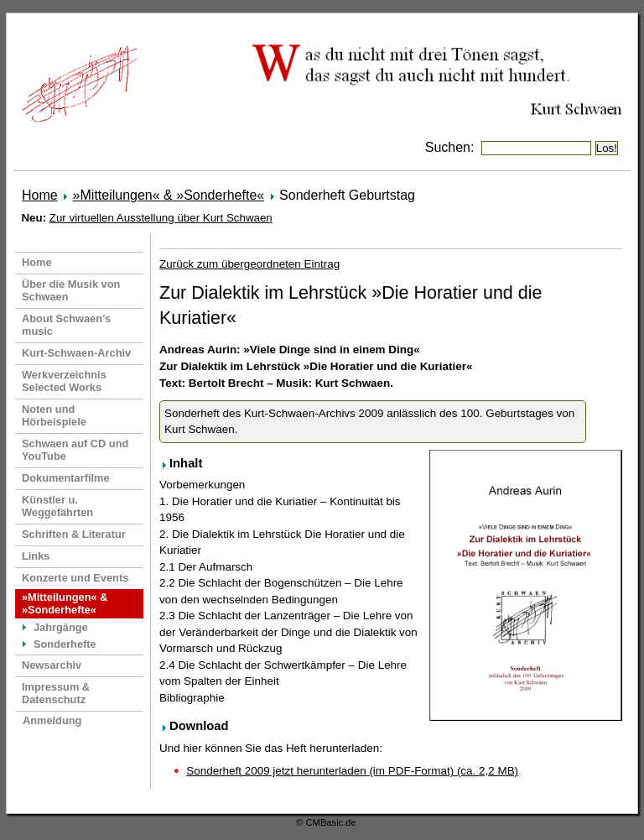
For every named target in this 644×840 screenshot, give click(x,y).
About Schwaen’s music (66, 325)
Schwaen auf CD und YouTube (75, 450)
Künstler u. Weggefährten (57, 506)
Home (40, 195)
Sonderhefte (65, 644)
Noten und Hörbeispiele (54, 415)
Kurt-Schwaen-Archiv (76, 353)
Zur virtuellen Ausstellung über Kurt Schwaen (161, 218)
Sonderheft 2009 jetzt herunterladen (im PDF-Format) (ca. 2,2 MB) (352, 771)
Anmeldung (52, 720)
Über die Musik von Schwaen (71, 290)
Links (36, 556)
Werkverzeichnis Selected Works (64, 381)
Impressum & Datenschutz (56, 693)
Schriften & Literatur (74, 534)
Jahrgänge (61, 627)
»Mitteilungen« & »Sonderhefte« (169, 195)
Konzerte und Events (75, 578)
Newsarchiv (52, 665)
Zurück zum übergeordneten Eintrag (249, 264)
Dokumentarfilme (66, 478)
